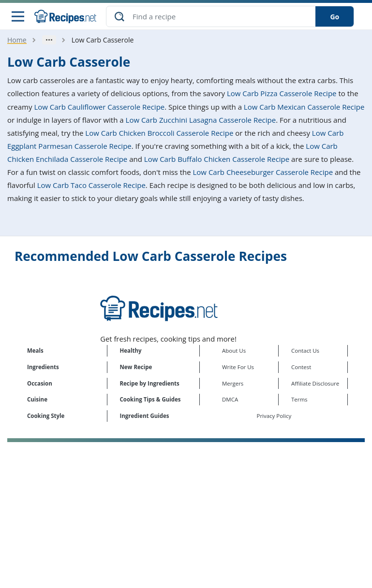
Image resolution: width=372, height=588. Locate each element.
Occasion (40, 383)
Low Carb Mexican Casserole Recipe (304, 107)
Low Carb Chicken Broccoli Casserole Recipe (159, 133)
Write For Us (238, 367)
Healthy (131, 351)
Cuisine (37, 399)
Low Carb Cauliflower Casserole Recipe (99, 107)
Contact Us (305, 351)
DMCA (230, 399)
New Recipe (136, 367)
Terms (299, 399)
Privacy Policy (274, 416)
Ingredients (43, 367)
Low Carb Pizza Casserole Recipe (282, 93)
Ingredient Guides (145, 416)
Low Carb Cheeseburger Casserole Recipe (263, 172)
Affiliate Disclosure (315, 383)
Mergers (233, 383)
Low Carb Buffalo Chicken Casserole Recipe (217, 159)
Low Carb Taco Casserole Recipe (91, 185)
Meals (35, 351)
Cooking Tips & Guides (150, 399)
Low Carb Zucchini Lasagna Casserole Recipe (201, 120)
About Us (234, 351)
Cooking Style (46, 416)
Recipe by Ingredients (150, 383)
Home (17, 40)
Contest (301, 367)
